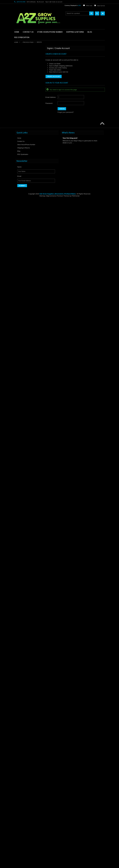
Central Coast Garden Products (26, 136)
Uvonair (18, 749)
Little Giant (19, 434)
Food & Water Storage (23, 250)
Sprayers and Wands (23, 647)
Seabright (19, 614)
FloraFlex (19, 238)
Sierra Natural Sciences (23, 623)
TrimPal (18, 721)
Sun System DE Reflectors (24, 659)
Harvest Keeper (21, 320)
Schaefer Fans (20, 606)
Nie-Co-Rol (19, 500)
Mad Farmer (20, 443)
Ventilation (19, 758)
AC (17, 54)
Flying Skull (19, 246)
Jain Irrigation (20, 398)
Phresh (18, 537)
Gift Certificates (31, 2)
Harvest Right (20, 332)
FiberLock (19, 230)
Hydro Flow (19, 365)
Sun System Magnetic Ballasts (26, 668)
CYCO (18, 168)
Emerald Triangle (21, 201)
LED (17, 418)
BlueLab (18, 111)
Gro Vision (19, 283)
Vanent (18, 753)
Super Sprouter (21, 688)
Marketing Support (22, 455)
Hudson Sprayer (21, 353)
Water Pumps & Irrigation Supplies (27, 774)
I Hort (17, 377)
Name (19, 835)
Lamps (18, 402)
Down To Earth (21, 185)
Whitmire (19, 782)
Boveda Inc (19, 123)
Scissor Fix (19, 610)
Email (19, 845)
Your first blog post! (70, 807)
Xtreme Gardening (22, 786)
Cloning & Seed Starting (23, 156)
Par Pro (18, 520)
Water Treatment (21, 778)
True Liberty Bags (21, 729)
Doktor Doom (20, 177)
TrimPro (18, 725)
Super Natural (20, 684)
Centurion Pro (20, 140)
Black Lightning (21, 103)
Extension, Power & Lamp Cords (26, 209)
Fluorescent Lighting (22, 242)
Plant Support (20, 545)
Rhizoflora (19, 582)
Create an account (57, 2)
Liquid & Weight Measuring (24, 430)
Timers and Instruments (23, 709)
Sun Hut (18, 655)
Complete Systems (22, 164)
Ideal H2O (19, 385)
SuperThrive (20, 692)
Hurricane (19, 357)
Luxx (17, 438)
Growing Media (21, 312)
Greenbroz (19, 275)
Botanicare (19, 119)
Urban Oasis (20, 741)
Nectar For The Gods (23, 492)
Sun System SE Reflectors (24, 672)
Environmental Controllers (24, 205)
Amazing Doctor (21, 74)
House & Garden (21, 348)
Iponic (18, 393)
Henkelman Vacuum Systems (25, 340)
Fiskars (18, 234)
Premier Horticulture (22, 553)
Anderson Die (20, 82)
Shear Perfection (21, 618)
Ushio (18, 745)
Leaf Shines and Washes (24, 410)
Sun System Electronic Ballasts (26, 663)
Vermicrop (19, 762)
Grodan (18, 287)
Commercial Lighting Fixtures (25, 160)
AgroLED (19, 62)
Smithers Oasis (21, 639)
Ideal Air (18, 381)
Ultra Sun (19, 737)
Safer (17, 602)
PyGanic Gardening (22, 561)
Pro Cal (18, 557)
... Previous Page (27, 42)
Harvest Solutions (21, 336)
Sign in (47, 2)
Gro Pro (18, 279)
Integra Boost (20, 389)
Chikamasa (19, 144)
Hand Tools (19, 316)
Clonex (18, 152)
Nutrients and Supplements (25, 508)
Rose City (19, 590)
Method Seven (20, 471)
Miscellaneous (20, 475)
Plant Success (20, 541)
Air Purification (20, 66)
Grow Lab (19, 291)
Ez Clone (19, 218)
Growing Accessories (23, 307)
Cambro (18, 127)
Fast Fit (18, 226)
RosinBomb (19, 594)
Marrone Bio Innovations (24, 459)
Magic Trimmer (21, 447)
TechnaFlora (20, 700)
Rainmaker (19, 573)
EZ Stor (18, 222)
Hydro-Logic (20, 369)
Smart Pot (19, 635)
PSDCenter (76, 864)
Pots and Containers (22, 549)
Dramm (18, 189)
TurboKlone (19, 733)
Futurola (18, 254)
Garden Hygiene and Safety (25, 262)
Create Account (54, 76)
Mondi (18, 479)
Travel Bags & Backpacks (24, 717)
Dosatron (19, 181)
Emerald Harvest (21, 197)
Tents (17, 704)
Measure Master (21, 467)
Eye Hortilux (20, 213)
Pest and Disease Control (24, 524)
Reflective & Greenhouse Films (26, 578)
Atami (18, 87)
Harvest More (20, 324)
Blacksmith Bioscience (23, 107)
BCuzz (18, 91)
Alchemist (19, 70)
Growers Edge (20, 303)
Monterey (19, 483)
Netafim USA (20, 496)
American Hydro (21, 78)
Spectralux (19, 643)
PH (17, 528)
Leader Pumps (20, 406)
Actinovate (19, 58)
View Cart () (101, 6)
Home (16, 42)
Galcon (18, 258)
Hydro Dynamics (21, 361)
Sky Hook (19, 627)
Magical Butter (20, 451)
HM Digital (19, 344)
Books (18, 115)
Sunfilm (18, 676)
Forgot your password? (66, 112)
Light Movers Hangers (23, 422)
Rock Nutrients (21, 586)
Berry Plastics (20, 95)
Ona (17, 512)
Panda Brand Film (22, 516)
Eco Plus (19, 193)
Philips (18, 533)
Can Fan (19, 132)
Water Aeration (21, 770)
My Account (40, 2)
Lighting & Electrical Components (26, 426)
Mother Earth (20, 487)
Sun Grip (19, 651)
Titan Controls (20, 713)
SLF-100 (19, 631)
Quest (18, 565)
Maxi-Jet (18, 463)
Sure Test (19, 696)
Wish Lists (89, 6)
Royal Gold (19, 598)
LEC (17, 414)
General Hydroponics (23, 271)
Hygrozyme (19, 373)
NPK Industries (21, 504)
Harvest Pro (20, 328)
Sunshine (19, 680)
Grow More (19, 295)
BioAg (18, 99)
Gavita (18, 267)
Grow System (20, 299)
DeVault (18, 173)
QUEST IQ (19, 569)
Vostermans (20, 766)
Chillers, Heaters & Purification (26, 148)
